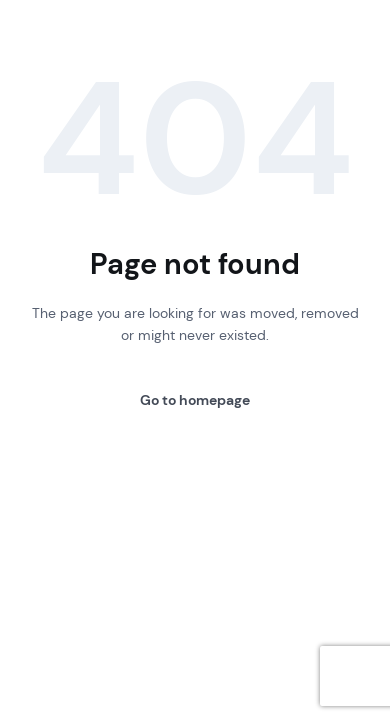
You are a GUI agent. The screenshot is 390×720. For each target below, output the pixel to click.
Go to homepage (195, 400)
